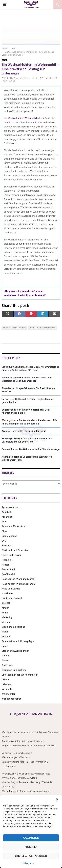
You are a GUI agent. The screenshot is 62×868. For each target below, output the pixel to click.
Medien (6, 622)
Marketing (7, 617)
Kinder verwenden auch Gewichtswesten (23, 741)
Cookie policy (28, 863)
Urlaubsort (7, 684)
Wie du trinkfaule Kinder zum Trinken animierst (26, 791)
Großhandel (8, 574)
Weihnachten (9, 694)
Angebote (7, 512)
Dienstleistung (9, 536)
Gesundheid (8, 569)
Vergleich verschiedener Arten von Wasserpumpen (28, 745)
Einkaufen (7, 546)
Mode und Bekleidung (13, 627)
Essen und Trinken (12, 555)
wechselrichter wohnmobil (42, 328)
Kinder (5, 608)
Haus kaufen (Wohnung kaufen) (18, 579)
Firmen (6, 565)
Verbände (7, 689)
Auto (4, 60)
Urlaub (5, 680)
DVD (4, 541)
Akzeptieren (31, 838)
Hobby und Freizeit (12, 598)
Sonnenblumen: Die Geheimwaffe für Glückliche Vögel (31, 449)
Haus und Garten (11, 589)
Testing (6, 656)
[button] (57, 799)
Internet (6, 603)
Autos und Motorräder (14, 526)
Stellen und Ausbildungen (15, 651)
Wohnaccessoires (12, 699)
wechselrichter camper (14, 328)
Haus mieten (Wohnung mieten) (19, 584)
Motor (5, 632)
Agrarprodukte (10, 507)
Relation (6, 637)
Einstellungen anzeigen (31, 856)
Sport (5, 646)
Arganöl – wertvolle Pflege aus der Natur (24, 431)
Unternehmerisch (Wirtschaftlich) (20, 675)
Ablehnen (31, 847)
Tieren (5, 661)
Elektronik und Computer (15, 550)
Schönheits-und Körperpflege (18, 641)
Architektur (8, 517)
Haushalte (7, 593)
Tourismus (8, 665)
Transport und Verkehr (14, 670)
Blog (4, 531)
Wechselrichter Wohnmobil (22, 118)
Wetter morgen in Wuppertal (16, 757)
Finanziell (7, 560)
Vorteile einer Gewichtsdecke (17, 753)
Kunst (5, 613)
